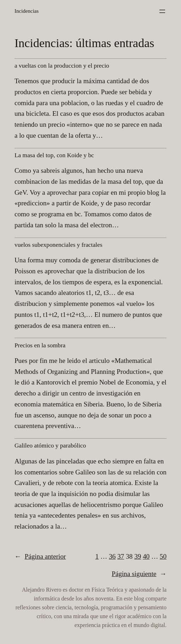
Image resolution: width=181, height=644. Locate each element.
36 (112, 556)
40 (146, 556)
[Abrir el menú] (162, 11)
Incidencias (27, 11)
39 (138, 556)
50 (163, 556)
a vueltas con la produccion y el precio (62, 66)
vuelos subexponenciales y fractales (58, 245)
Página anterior (40, 557)
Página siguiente (139, 574)
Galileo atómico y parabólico (50, 446)
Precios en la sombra (40, 345)
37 (121, 556)
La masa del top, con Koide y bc (54, 155)
